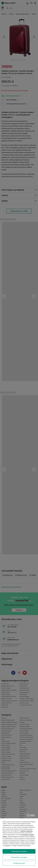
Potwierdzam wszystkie (19, 851)
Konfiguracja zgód (19, 863)
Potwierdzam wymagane (19, 857)
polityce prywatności (27, 831)
